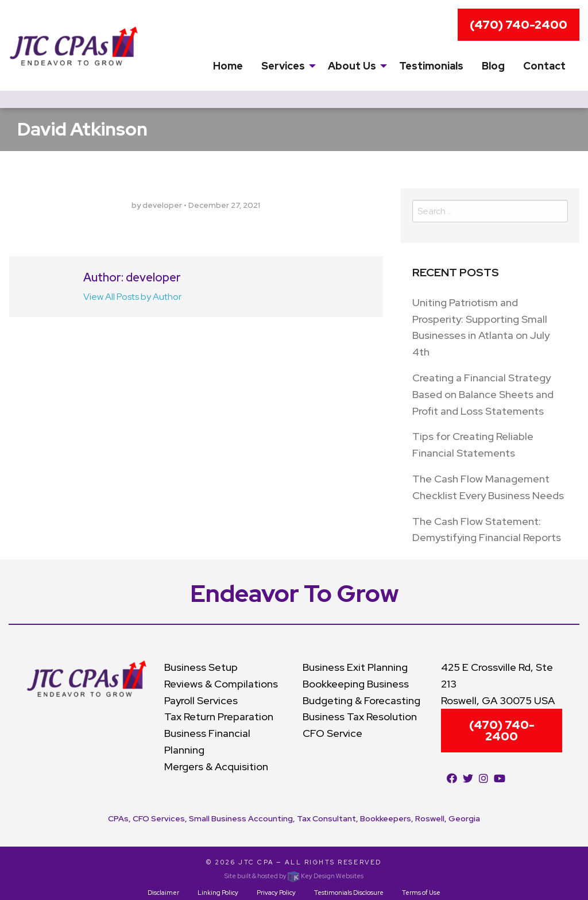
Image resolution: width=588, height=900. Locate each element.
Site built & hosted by (294, 876)
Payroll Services (201, 700)
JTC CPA (256, 862)
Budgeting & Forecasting (361, 700)
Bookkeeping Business (356, 684)
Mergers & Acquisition (216, 766)
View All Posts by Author (132, 297)
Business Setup (201, 667)
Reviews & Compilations (221, 684)
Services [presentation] (283, 66)
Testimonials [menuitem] (431, 66)
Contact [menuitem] (544, 66)
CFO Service (332, 733)
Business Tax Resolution (360, 716)
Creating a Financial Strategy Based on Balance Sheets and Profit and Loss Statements (483, 394)
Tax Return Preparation (219, 716)
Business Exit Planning (355, 667)
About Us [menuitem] (352, 66)
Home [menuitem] (228, 66)
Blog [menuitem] (493, 66)
